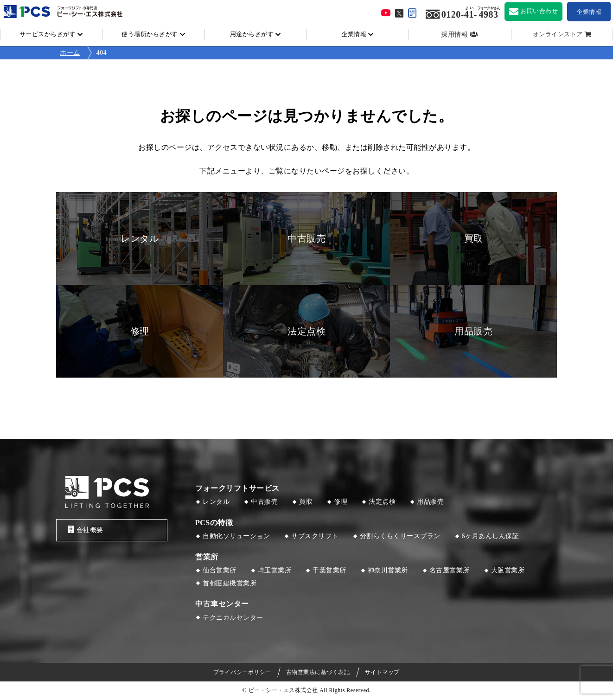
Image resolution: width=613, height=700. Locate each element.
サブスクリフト (315, 536)
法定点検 (382, 502)
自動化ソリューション (236, 536)
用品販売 (430, 502)
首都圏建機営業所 (230, 583)
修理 (341, 502)
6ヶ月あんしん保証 (491, 536)
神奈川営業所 (388, 570)
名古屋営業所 (450, 570)
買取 (306, 502)
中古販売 (264, 502)
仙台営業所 (220, 570)
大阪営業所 (508, 570)
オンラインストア (558, 34)
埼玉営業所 (275, 570)
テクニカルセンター (233, 618)
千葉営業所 (329, 570)
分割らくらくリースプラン (400, 536)
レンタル (216, 502)
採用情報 (454, 35)
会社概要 (86, 530)
